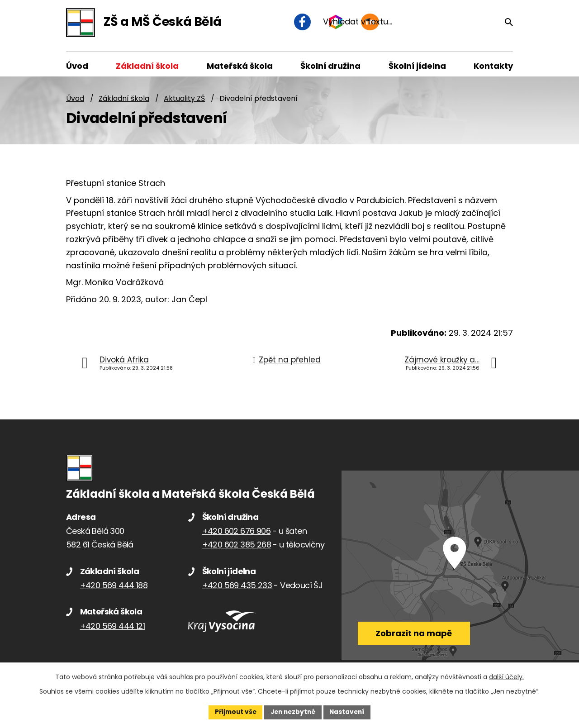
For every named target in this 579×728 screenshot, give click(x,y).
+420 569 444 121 (112, 631)
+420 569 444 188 (114, 590)
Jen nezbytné (293, 712)
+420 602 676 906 (236, 536)
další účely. (506, 676)
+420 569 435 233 (237, 590)
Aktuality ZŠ (184, 103)
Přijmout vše (233, 712)
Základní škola (124, 103)
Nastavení (349, 712)
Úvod (75, 103)
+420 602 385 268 (237, 550)
